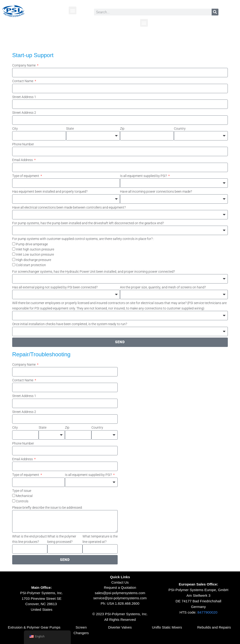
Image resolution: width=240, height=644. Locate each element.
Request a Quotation (120, 587)
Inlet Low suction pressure (35, 254)
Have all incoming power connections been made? (156, 191)
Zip (122, 129)
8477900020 (207, 612)
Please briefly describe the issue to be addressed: (47, 508)
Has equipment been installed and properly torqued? (50, 191)
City (15, 129)
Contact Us (120, 582)
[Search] (215, 12)
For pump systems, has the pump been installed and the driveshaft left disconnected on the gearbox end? (88, 223)
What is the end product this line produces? (30, 539)
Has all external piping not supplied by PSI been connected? (55, 287)
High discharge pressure (34, 260)
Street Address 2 (24, 113)
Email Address (23, 160)
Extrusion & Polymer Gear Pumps (34, 627)
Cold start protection (31, 265)
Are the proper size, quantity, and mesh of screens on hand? (163, 287)
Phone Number (23, 144)
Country (180, 129)
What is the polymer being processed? (62, 539)
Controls (22, 501)
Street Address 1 (24, 97)
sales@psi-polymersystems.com (120, 593)
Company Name (24, 65)
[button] (73, 10)
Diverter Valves (120, 627)
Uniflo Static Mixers (167, 627)
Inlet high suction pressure (35, 249)
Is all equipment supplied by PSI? (144, 176)
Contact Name (23, 81)
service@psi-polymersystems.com (120, 598)
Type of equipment (26, 176)
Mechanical (24, 496)
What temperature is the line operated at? (100, 539)
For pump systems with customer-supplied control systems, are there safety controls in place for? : (83, 239)
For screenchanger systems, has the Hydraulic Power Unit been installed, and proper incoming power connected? (94, 272)
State (70, 129)
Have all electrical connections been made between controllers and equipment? (69, 207)
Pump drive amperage (32, 244)
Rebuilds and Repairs (214, 627)
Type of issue (22, 491)
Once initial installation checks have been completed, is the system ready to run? (70, 324)
